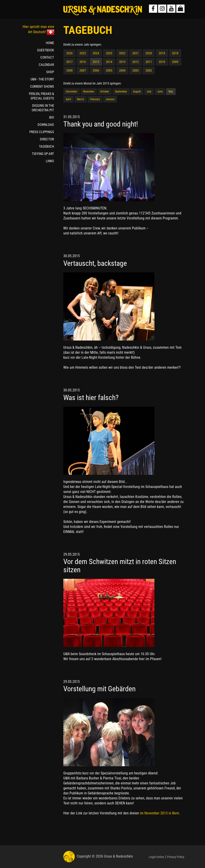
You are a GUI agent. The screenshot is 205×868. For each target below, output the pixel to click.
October (105, 92)
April (68, 99)
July (149, 92)
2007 (83, 70)
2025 (83, 53)
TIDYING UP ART (43, 154)
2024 (96, 53)
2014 (109, 62)
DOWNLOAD (46, 125)
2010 (162, 62)
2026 (69, 53)
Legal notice (156, 857)
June (160, 92)
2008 (69, 70)
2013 (122, 62)
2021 (136, 53)
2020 (149, 53)
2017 (69, 62)
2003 (136, 70)
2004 (122, 70)
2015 (96, 62)
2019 (162, 53)
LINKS (50, 161)
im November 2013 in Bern (159, 813)
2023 (109, 53)
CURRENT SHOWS (42, 87)
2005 (109, 70)
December (72, 92)
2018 (175, 53)
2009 (175, 62)
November (89, 92)
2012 (136, 62)
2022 (122, 53)
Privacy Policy (176, 857)
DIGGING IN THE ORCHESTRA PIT (43, 108)
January (110, 99)
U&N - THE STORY (42, 79)
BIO (52, 117)
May (171, 92)
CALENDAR (46, 65)
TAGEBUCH (46, 147)
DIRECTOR (47, 139)
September (121, 92)
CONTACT (47, 57)
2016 (83, 62)
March (81, 99)
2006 (96, 70)
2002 (149, 70)
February (95, 99)
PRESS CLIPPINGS (42, 132)
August (137, 92)
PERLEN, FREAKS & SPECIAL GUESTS (41, 96)
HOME (50, 43)
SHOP (50, 72)
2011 (149, 62)
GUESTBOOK (46, 50)
